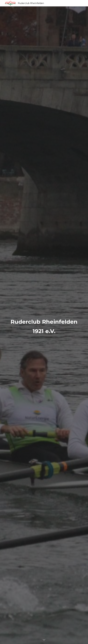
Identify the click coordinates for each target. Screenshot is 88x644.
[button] (44, 640)
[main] (44, 325)
